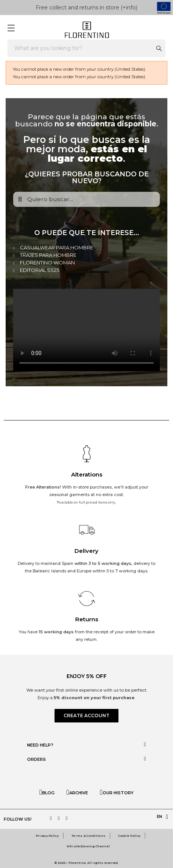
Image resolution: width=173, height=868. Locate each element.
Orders (36, 759)
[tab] (86, 745)
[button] (86, 716)
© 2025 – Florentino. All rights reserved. (86, 863)
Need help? (40, 745)
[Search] (86, 48)
